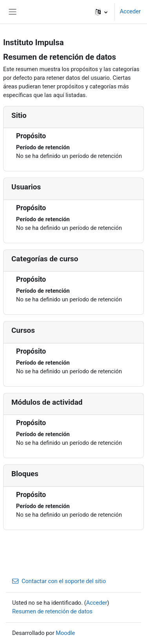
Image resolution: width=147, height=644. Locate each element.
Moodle (65, 633)
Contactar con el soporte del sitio (59, 581)
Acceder (130, 11)
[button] (101, 12)
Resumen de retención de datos (52, 611)
